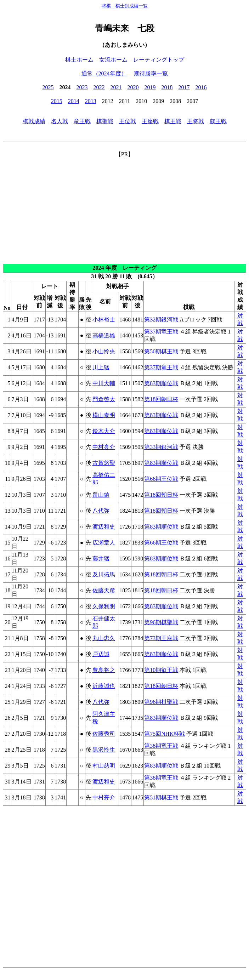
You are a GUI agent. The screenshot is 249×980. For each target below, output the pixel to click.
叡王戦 (218, 121)
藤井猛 (101, 559)
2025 (48, 87)
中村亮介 (104, 447)
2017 (184, 87)
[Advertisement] (124, 208)
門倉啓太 (104, 399)
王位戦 (128, 121)
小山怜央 (104, 351)
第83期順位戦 (161, 383)
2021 (116, 87)
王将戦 (196, 121)
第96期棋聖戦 (161, 622)
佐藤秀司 (104, 734)
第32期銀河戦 (161, 320)
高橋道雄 (104, 335)
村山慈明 (104, 766)
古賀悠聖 (104, 463)
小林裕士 (104, 320)
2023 (82, 87)
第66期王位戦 (161, 479)
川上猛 (101, 367)
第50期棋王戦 (161, 351)
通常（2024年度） (104, 73)
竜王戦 (82, 121)
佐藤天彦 (104, 590)
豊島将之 (104, 670)
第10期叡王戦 (161, 670)
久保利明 (104, 606)
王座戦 (150, 121)
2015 (57, 101)
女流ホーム (113, 60)
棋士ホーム (79, 60)
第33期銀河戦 (161, 447)
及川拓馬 (104, 574)
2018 (167, 87)
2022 (99, 87)
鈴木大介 (104, 431)
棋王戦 (173, 121)
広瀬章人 (104, 543)
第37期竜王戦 (161, 332)
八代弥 (101, 511)
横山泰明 (104, 415)
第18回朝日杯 (161, 399)
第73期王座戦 (161, 638)
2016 (201, 87)
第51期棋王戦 (161, 797)
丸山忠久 (104, 638)
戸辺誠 (101, 654)
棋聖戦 (105, 121)
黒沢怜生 (104, 750)
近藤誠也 (104, 686)
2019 (150, 87)
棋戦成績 (34, 121)
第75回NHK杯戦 (165, 734)
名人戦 (60, 121)
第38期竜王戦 (161, 746)
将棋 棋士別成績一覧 (125, 6)
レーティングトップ (159, 60)
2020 (133, 87)
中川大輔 (104, 383)
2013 (91, 101)
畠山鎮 (101, 495)
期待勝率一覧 (151, 73)
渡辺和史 (104, 527)
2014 (74, 101)
